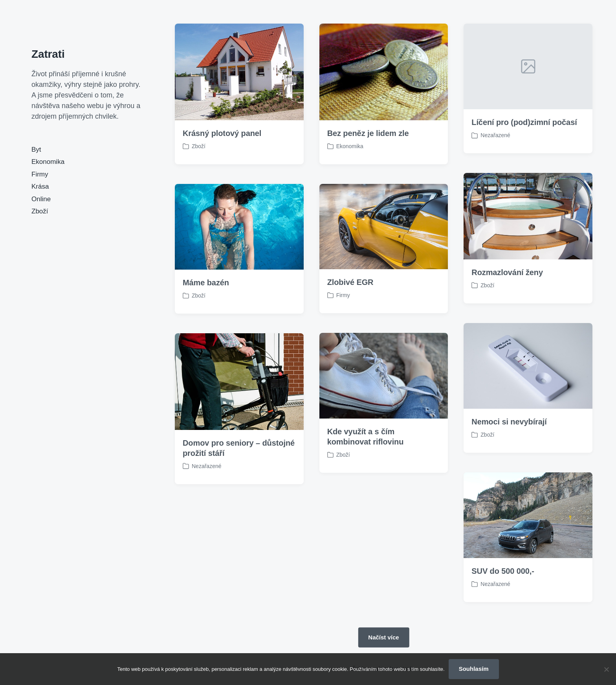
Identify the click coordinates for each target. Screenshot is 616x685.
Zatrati (48, 54)
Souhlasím (474, 669)
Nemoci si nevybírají (509, 434)
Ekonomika (48, 162)
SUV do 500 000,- (503, 584)
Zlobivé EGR (350, 282)
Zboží (40, 211)
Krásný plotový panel (222, 133)
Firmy (40, 174)
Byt (36, 150)
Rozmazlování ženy (507, 272)
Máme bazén (206, 283)
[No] (606, 669)
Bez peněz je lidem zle (368, 133)
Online (41, 199)
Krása (40, 186)
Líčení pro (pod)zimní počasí (524, 122)
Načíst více (383, 637)
